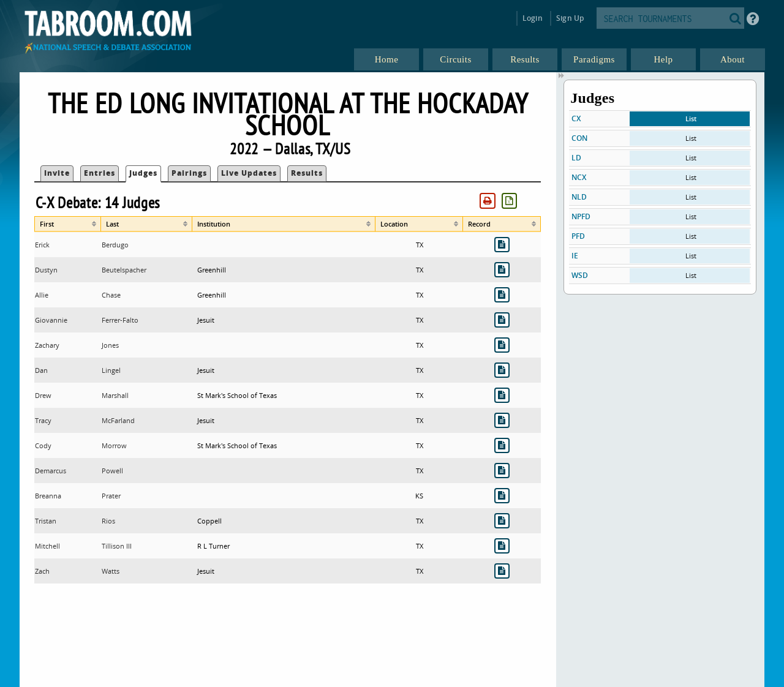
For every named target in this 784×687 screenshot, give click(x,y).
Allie (42, 295)
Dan (41, 370)
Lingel (111, 370)
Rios (108, 521)
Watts (111, 571)
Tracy (43, 420)
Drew (43, 395)
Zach (42, 571)
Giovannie (51, 320)
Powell (112, 471)
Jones (110, 345)
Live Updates (249, 173)
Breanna (48, 496)
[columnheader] (67, 224)
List (691, 118)
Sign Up (570, 18)
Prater (111, 496)
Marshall (115, 395)
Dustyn (46, 270)
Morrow (114, 445)
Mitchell (47, 546)
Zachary (47, 345)
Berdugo (115, 245)
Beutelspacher (124, 270)
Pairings (189, 173)
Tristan (46, 521)
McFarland (118, 420)
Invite (57, 173)
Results (307, 173)
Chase (111, 295)
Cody (43, 445)
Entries (100, 173)
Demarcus (51, 471)
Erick (42, 245)
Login (533, 18)
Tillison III (117, 546)
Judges (143, 173)
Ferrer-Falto (120, 320)
